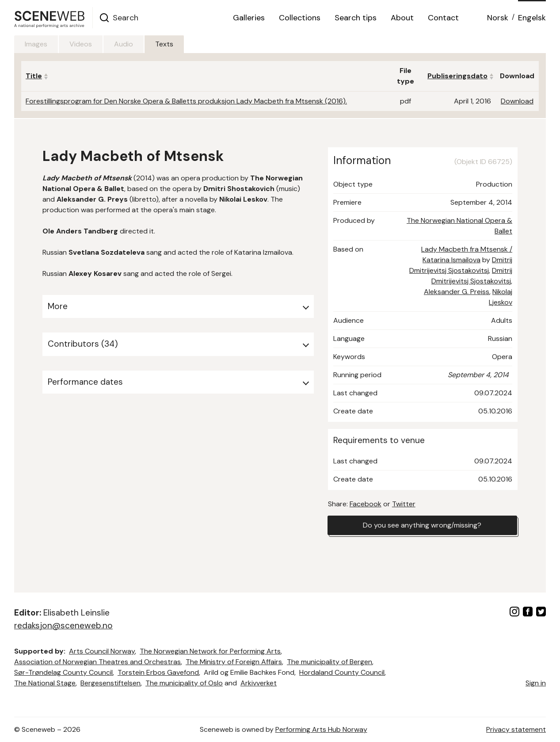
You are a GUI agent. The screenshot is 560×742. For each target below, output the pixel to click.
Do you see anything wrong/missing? (422, 525)
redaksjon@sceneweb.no (63, 625)
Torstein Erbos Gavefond (158, 672)
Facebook (366, 504)
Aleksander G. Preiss (457, 292)
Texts (164, 44)
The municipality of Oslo (184, 683)
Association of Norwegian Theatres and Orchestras (97, 662)
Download (517, 101)
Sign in (536, 683)
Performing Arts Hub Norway (321, 729)
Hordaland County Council (342, 672)
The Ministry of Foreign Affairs (234, 662)
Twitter (404, 504)
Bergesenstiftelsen (110, 683)
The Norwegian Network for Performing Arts (210, 651)
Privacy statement (516, 729)
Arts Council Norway (102, 651)
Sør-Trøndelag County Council (63, 672)
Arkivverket (259, 683)
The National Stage (45, 683)
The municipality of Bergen (330, 662)
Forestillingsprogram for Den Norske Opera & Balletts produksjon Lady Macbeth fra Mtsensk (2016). (186, 101)
